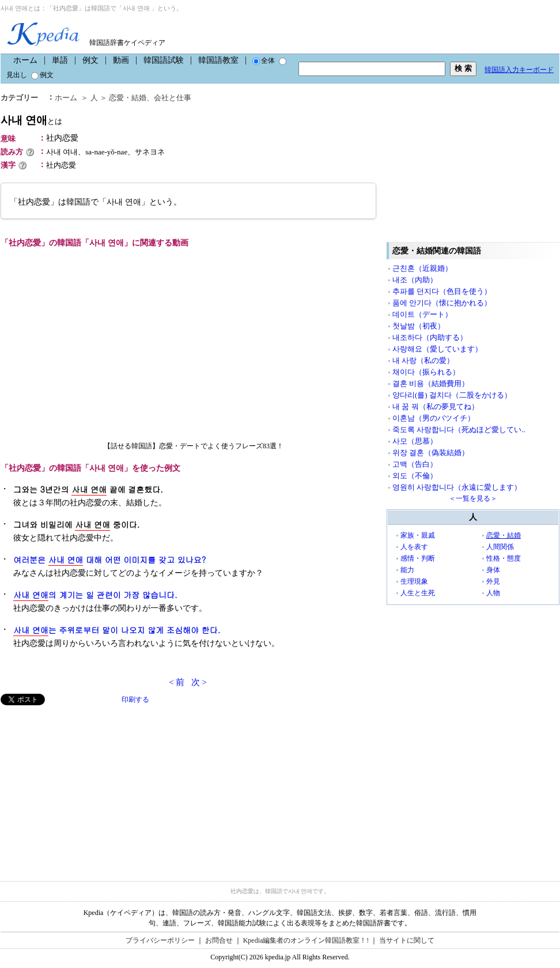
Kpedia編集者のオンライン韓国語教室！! (306, 940)
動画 (121, 60)
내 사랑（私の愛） (423, 360)
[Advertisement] (87, 786)
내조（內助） (415, 280)
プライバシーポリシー (160, 940)
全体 (264, 60)
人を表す (414, 547)
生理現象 (414, 581)
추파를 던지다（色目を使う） (442, 291)
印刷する (135, 699)
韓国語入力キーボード (519, 70)
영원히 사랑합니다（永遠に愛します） (457, 487)
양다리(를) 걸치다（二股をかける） (452, 395)
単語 (60, 60)
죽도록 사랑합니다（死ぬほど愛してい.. (459, 430)
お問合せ (219, 940)
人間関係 (500, 547)
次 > (199, 682)
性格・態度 (504, 558)
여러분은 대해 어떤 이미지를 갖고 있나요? (109, 560)
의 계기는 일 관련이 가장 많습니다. (95, 595)
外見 (493, 581)
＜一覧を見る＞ (473, 498)
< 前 (177, 682)
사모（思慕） (415, 441)
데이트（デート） (422, 314)
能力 (407, 570)
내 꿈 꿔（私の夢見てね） (436, 407)
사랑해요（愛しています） (437, 349)
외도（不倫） (415, 476)
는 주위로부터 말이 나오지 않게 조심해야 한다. (117, 630)
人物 (493, 593)
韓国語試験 (164, 60)
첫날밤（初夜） (419, 326)
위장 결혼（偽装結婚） (431, 453)
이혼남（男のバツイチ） (434, 418)
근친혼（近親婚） (422, 268)
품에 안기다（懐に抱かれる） (442, 303)
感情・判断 (418, 558)
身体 (493, 570)
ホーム (25, 60)
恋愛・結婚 (128, 98)
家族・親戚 (418, 535)
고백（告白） (415, 464)
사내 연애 (31, 120)
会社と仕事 (173, 98)
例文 (90, 60)
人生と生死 (418, 593)
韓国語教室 (218, 60)
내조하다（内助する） (430, 337)
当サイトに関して (407, 940)
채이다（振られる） (426, 372)
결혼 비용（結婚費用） (431, 383)
